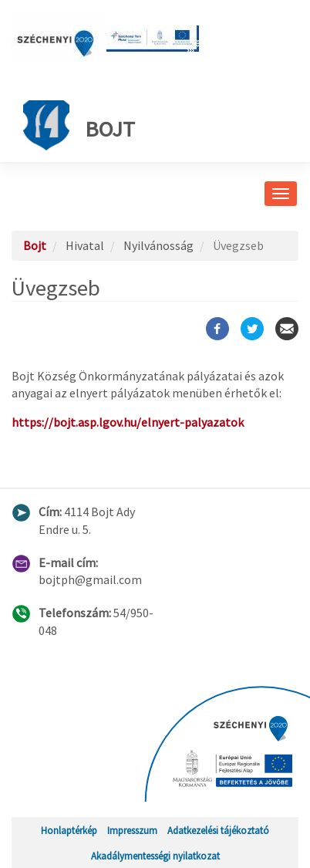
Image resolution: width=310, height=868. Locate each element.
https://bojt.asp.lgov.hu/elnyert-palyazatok (128, 422)
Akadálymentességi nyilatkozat (155, 856)
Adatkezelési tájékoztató (218, 830)
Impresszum (132, 830)
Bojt (79, 125)
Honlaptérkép (69, 830)
